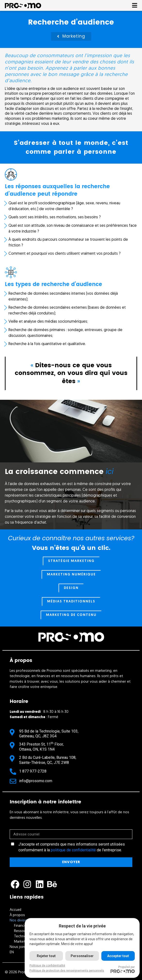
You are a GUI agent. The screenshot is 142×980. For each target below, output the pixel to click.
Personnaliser (82, 956)
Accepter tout (118, 956)
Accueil (15, 910)
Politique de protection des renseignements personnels (67, 971)
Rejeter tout (46, 956)
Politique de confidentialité (47, 966)
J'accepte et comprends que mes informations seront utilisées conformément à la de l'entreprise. (72, 847)
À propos (17, 915)
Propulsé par (123, 969)
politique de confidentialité (73, 850)
